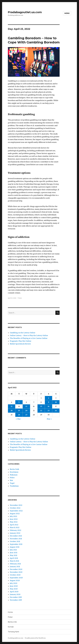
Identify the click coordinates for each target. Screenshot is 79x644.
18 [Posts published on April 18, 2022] (12, 411)
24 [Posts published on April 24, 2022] (56, 411)
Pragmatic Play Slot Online (21, 341)
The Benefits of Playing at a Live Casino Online (29, 338)
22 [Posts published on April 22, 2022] (41, 411)
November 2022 (16, 505)
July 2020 (14, 583)
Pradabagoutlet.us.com (25, 12)
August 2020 (15, 580)
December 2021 (16, 536)
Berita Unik (14, 469)
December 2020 (16, 569)
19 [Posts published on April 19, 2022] (19, 411)
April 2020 (14, 592)
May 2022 (14, 522)
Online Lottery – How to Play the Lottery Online (29, 335)
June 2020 (14, 586)
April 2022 (14, 525)
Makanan (14, 475)
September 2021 (16, 544)
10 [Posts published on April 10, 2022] (56, 402)
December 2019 (16, 597)
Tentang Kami (13, 632)
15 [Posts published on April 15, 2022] (41, 406)
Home (10, 612)
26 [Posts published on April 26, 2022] (19, 415)
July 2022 (13, 516)
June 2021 (14, 553)
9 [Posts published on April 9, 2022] (49, 402)
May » (49, 419)
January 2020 (15, 594)
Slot (11, 480)
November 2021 (16, 539)
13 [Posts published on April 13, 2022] (26, 406)
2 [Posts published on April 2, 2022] (49, 398)
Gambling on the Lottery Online (23, 333)
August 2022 (15, 514)
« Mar (18, 419)
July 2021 (13, 550)
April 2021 (14, 558)
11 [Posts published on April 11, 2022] (12, 406)
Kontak (11, 627)
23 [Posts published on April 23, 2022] (49, 411)
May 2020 (14, 589)
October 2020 (15, 575)
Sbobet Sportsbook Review (20, 344)
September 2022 (16, 511)
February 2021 (15, 564)
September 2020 (16, 578)
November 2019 (16, 600)
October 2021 (15, 541)
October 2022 (15, 508)
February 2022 (15, 530)
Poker (20, 298)
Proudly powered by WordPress (35, 638)
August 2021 (15, 547)
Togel (12, 483)
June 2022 (14, 519)
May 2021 (13, 555)
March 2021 (14, 561)
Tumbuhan (14, 486)
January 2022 (15, 533)
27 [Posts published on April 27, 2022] (26, 415)
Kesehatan (14, 472)
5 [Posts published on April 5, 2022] (19, 402)
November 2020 (16, 572)
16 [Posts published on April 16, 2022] (49, 406)
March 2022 (15, 527)
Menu (67, 13)
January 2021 (15, 567)
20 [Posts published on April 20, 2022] (26, 411)
